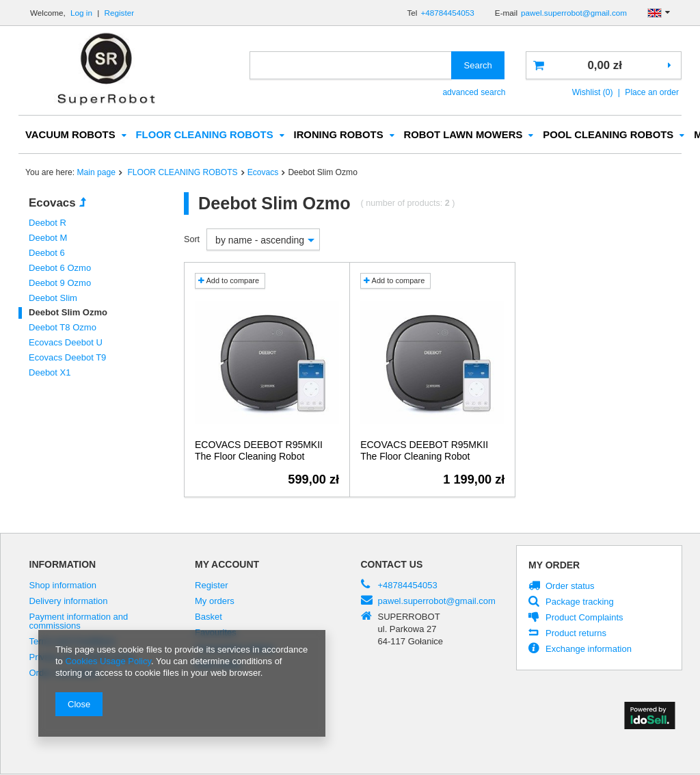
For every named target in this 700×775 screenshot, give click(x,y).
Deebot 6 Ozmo (60, 268)
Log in (82, 13)
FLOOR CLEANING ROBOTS (205, 135)
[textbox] (351, 65)
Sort (192, 240)
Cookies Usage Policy (108, 661)
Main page (96, 173)
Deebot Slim (53, 299)
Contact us (392, 565)
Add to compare (229, 281)
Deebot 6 (47, 253)
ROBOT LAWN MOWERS (463, 135)
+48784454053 (447, 13)
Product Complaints (584, 618)
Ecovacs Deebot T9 (67, 358)
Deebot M (48, 238)
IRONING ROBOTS (339, 135)
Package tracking (580, 603)
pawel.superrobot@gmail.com (574, 13)
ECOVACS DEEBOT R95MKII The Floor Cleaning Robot (259, 451)
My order (554, 566)
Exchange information (589, 650)
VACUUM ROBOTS (70, 135)
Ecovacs (263, 173)
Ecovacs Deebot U (66, 343)
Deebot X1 (50, 373)
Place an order (652, 92)
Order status (570, 587)
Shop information (63, 586)
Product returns (576, 634)
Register (120, 13)
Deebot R (48, 223)
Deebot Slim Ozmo (68, 313)
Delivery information (69, 602)
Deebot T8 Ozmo (63, 328)
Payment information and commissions (79, 622)
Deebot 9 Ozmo (60, 284)
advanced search (474, 92)
